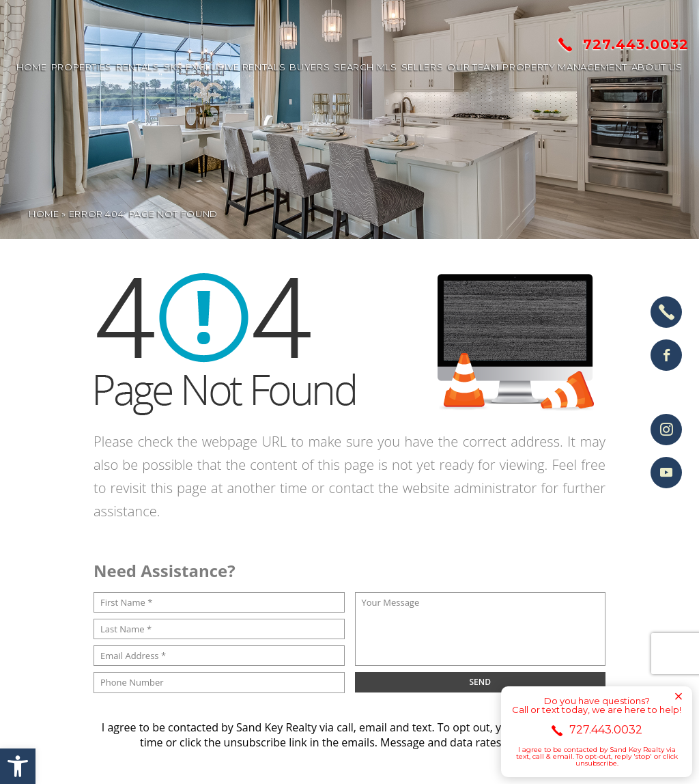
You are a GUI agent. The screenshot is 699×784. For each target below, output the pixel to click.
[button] (18, 766)
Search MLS (366, 67)
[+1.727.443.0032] (666, 312)
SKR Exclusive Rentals (225, 67)
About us (657, 67)
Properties (82, 67)
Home (32, 67)
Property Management (565, 67)
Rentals (138, 67)
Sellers (423, 67)
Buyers (310, 67)
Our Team (473, 67)
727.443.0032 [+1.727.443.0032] (624, 44)
